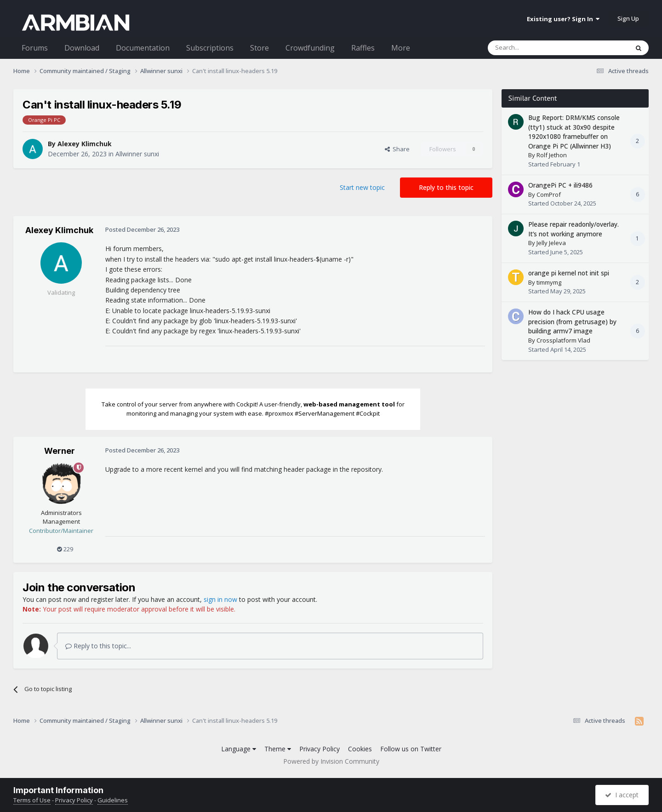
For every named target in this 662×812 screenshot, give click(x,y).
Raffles (363, 48)
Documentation (143, 48)
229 (65, 549)
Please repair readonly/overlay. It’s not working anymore (574, 229)
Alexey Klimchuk (85, 144)
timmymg (549, 282)
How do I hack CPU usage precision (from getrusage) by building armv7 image (572, 321)
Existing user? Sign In (563, 19)
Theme (278, 749)
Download (82, 48)
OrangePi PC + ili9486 (560, 185)
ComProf (549, 194)
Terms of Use (32, 800)
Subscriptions (210, 48)
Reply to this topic (446, 187)
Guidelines (113, 800)
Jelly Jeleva (551, 243)
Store (260, 48)
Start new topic (362, 187)
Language (239, 749)
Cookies (360, 749)
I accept (622, 795)
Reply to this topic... (98, 646)
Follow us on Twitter (411, 749)
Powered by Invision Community (331, 761)
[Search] (536, 48)
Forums (35, 48)
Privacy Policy (320, 749)
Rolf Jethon (552, 155)
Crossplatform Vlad (563, 340)
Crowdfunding (310, 48)
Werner (60, 451)
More (401, 48)
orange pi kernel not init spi (569, 273)
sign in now (220, 599)
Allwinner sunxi (137, 154)
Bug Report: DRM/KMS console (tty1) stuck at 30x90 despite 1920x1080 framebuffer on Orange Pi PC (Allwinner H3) (574, 132)
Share (397, 149)
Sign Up (628, 18)
